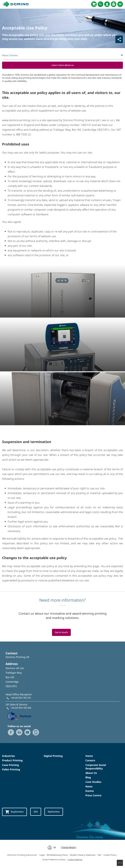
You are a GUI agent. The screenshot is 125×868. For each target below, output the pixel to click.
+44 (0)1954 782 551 (21, 698)
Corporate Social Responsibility (96, 767)
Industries (9, 756)
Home (89, 756)
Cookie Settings (75, 860)
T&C (99, 855)
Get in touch (61, 633)
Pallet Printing (11, 770)
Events (90, 791)
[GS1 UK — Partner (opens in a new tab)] (20, 716)
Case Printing (10, 765)
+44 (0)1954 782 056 (21, 708)
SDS (37, 812)
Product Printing (12, 761)
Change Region (69, 848)
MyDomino (55, 812)
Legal (42, 855)
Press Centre (93, 796)
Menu (121, 861)
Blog (88, 778)
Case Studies (93, 782)
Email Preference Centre (54, 860)
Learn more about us (63, 65)
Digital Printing (53, 756)
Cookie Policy (110, 855)
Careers (90, 761)
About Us (91, 773)
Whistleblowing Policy (57, 855)
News (89, 787)
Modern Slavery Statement (83, 855)
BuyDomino (15, 812)
